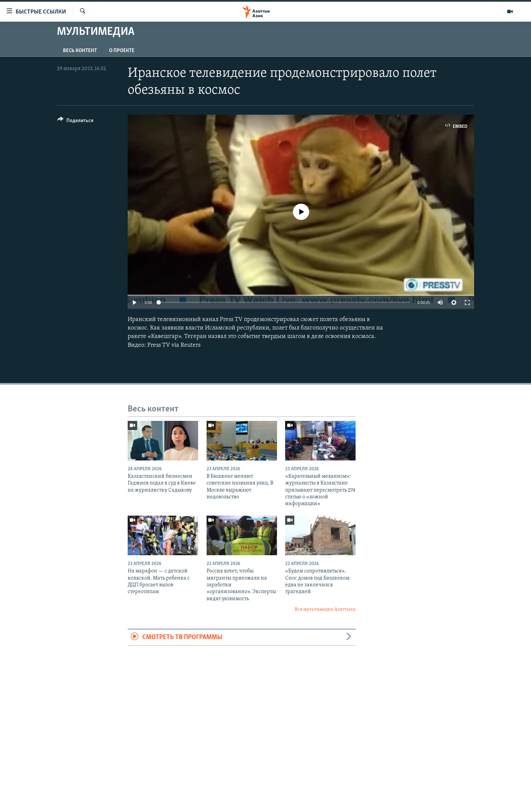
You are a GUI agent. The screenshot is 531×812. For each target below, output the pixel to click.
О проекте (122, 51)
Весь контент (80, 51)
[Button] (75, 122)
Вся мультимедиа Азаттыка (325, 610)
